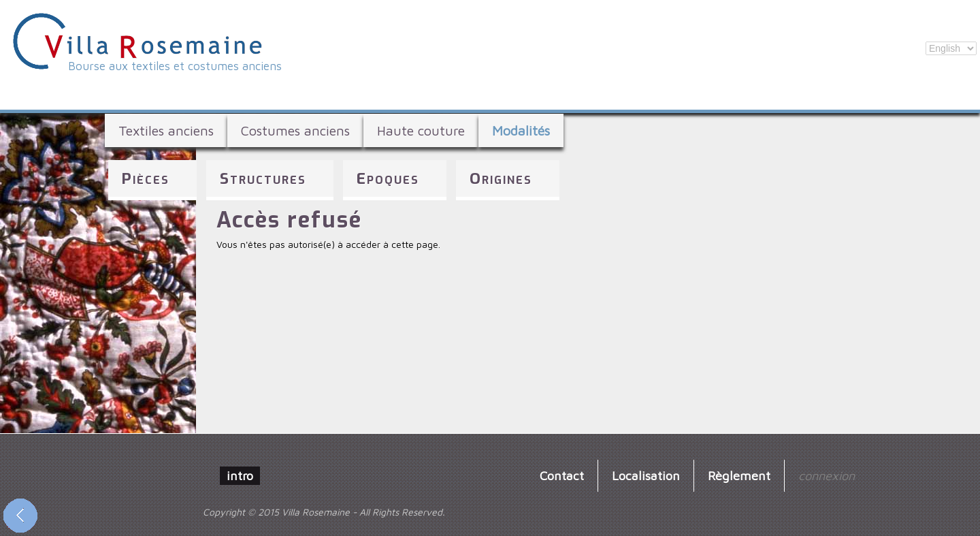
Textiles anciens (166, 130)
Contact (562, 475)
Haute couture (421, 130)
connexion (827, 475)
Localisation (646, 475)
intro (240, 475)
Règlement (739, 475)
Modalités (521, 130)
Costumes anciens (295, 130)
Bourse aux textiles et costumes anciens (175, 66)
